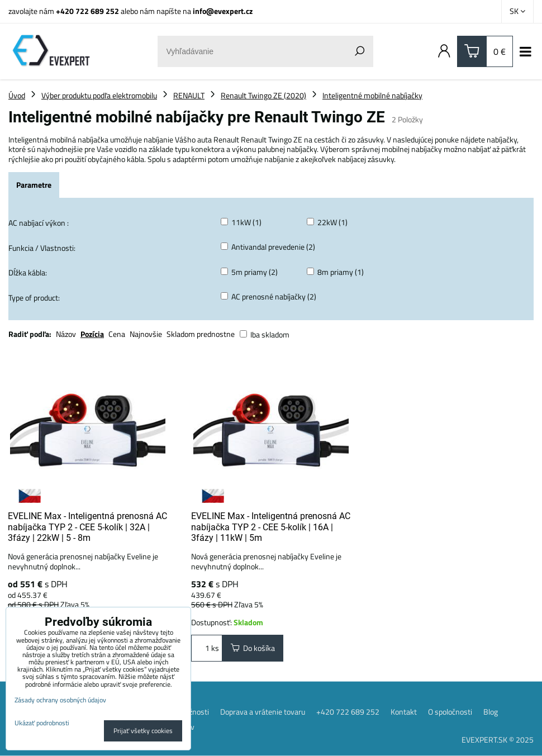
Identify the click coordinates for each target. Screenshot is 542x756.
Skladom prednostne (201, 334)
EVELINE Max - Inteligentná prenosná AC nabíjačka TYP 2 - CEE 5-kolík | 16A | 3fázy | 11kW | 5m (271, 527)
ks (207, 648)
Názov (66, 334)
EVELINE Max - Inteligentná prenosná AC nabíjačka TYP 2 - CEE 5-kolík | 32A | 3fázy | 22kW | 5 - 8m (87, 527)
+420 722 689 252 (87, 11)
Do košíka (253, 648)
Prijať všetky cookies (143, 731)
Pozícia (92, 334)
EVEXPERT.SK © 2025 (498, 740)
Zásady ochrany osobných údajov (60, 700)
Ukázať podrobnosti (42, 723)
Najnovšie (146, 334)
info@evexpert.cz (223, 11)
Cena (117, 334)
